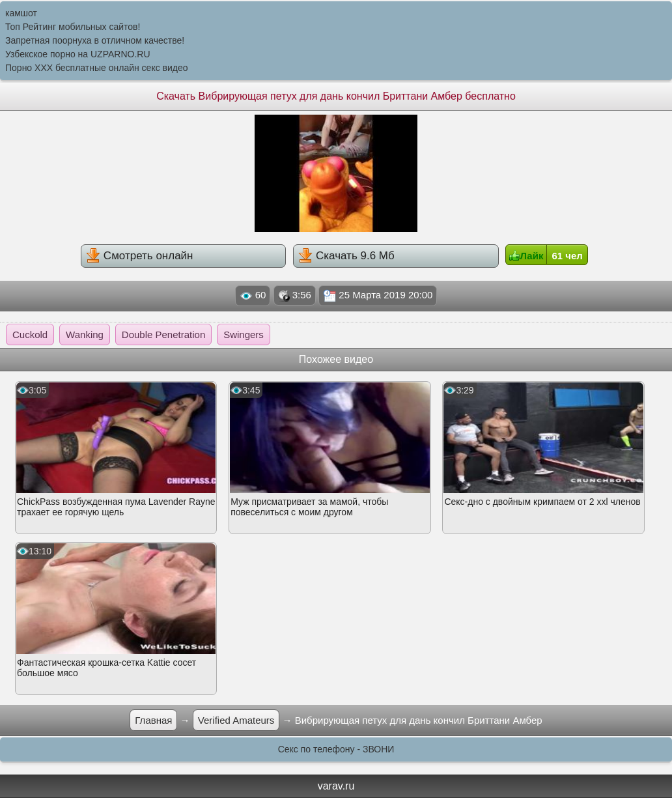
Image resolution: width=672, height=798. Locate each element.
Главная (153, 720)
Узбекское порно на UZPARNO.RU (78, 54)
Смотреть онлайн (139, 255)
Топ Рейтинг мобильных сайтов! (73, 27)
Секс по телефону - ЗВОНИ (336, 749)
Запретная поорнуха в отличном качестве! (95, 40)
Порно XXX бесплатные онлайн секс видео (97, 68)
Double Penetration (163, 335)
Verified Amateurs (236, 720)
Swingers (244, 335)
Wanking (85, 335)
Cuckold (30, 335)
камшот (21, 13)
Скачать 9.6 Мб (346, 255)
